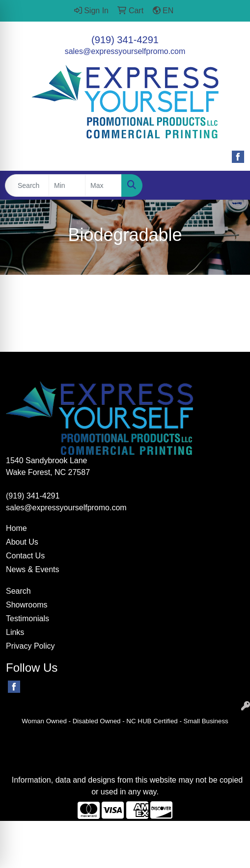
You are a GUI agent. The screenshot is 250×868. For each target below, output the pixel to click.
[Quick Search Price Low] (67, 185)
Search (18, 591)
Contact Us (25, 556)
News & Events (32, 569)
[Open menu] (230, 185)
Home (16, 528)
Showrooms (27, 605)
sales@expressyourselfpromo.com (125, 51)
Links (15, 632)
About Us (22, 542)
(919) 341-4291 (125, 40)
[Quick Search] (27, 185)
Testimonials (28, 618)
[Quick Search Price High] (103, 185)
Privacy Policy (30, 646)
